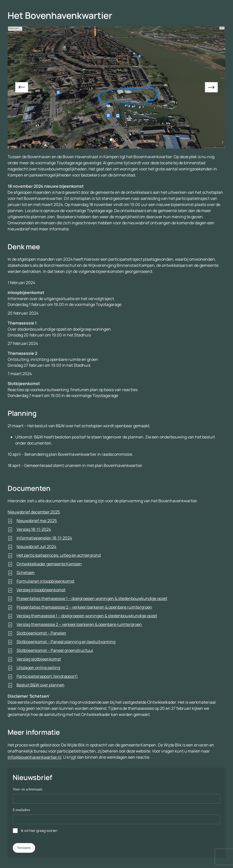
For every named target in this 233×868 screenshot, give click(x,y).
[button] (22, 87)
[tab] (111, 140)
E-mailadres (21, 810)
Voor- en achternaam (28, 789)
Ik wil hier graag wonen (39, 830)
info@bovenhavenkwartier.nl (35, 757)
